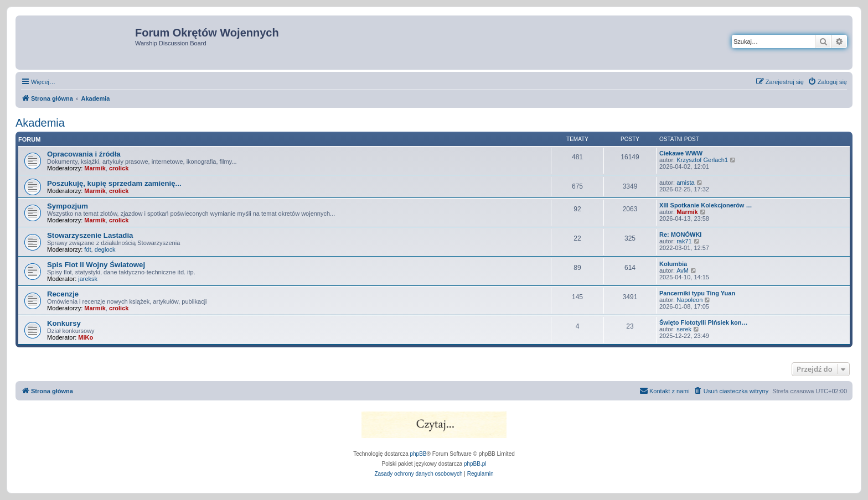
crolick (119, 168)
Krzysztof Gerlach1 (702, 160)
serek (684, 329)
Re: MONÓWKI (680, 235)
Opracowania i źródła (84, 154)
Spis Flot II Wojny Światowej (96, 265)
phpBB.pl (475, 464)
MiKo (86, 337)
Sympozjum (68, 206)
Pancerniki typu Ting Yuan (697, 293)
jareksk (88, 279)
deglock (105, 249)
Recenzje (63, 294)
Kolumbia (673, 264)
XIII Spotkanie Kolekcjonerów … (706, 205)
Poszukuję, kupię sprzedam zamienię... (114, 183)
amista (685, 183)
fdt (87, 249)
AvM (683, 270)
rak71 (684, 241)
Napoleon (689, 300)
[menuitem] (827, 82)
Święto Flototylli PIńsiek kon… (704, 322)
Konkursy (64, 323)
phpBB (418, 454)
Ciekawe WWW (681, 153)
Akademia (40, 123)
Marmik (95, 168)
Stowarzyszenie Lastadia (90, 235)
